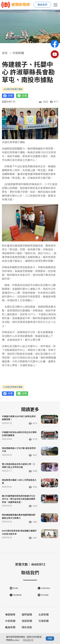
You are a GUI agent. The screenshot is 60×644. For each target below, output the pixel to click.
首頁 (5, 53)
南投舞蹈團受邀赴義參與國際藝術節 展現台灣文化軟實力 (19, 516)
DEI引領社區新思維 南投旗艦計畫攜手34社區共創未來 (19, 532)
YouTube (45, 595)
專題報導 (10, 615)
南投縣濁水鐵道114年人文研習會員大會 (19, 482)
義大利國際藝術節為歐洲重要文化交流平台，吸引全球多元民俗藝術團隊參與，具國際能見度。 (19, 499)
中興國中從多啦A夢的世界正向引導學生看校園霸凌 (19, 434)
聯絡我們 (42, 5)
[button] (28, 40)
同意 (50, 639)
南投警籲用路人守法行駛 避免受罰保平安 (19, 450)
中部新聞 (10, 621)
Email (15, 588)
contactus (46, 588)
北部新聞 (44, 615)
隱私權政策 (28, 640)
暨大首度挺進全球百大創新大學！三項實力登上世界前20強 (19, 466)
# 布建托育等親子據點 (13, 89)
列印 (43, 102)
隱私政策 (27, 627)
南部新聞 (27, 621)
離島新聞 (10, 627)
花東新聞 (44, 621)
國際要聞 (27, 615)
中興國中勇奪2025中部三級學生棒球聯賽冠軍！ (19, 418)
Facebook (17, 595)
